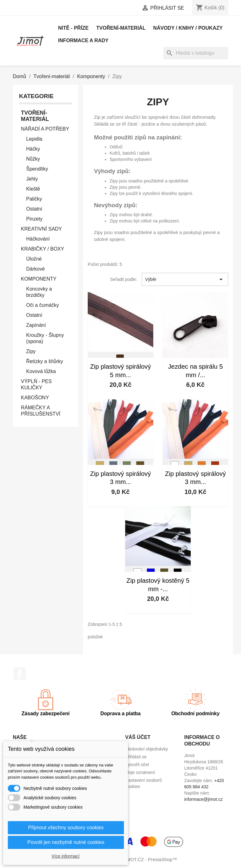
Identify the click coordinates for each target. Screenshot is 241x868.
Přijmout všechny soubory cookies (66, 828)
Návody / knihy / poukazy (188, 28)
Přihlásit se (136, 757)
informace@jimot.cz (203, 799)
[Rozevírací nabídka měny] (114, 8)
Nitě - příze (73, 28)
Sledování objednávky (147, 749)
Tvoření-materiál (121, 28)
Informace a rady (83, 40)
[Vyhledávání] (196, 53)
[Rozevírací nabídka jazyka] (70, 8)
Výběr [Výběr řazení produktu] (185, 279)
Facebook (20, 674)
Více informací (65, 856)
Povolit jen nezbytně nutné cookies (66, 842)
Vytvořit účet (137, 765)
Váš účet (138, 737)
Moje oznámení (140, 772)
